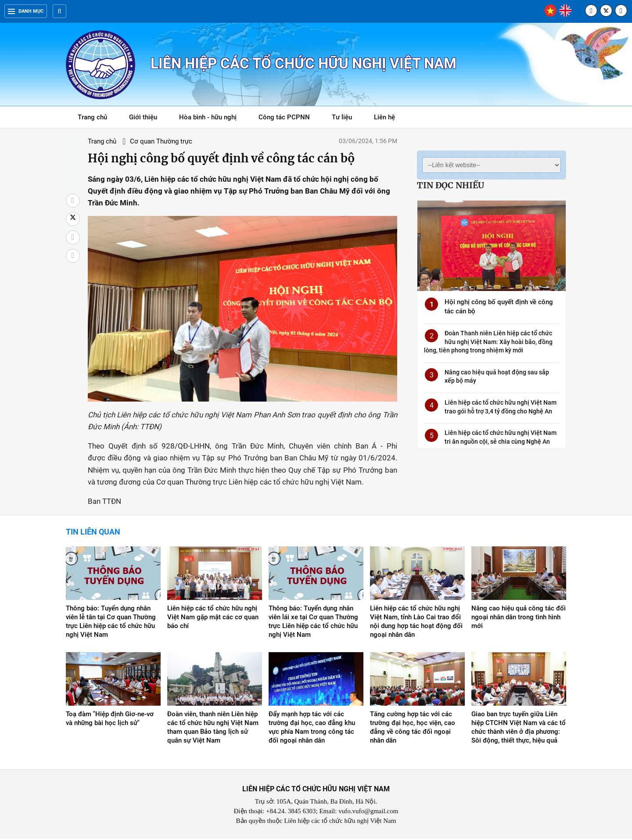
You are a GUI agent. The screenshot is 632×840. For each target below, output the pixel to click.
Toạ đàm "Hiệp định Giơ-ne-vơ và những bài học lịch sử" (110, 720)
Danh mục (26, 11)
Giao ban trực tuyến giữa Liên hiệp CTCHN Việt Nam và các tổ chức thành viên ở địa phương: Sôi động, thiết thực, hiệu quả (519, 729)
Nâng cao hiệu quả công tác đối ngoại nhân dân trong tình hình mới (519, 618)
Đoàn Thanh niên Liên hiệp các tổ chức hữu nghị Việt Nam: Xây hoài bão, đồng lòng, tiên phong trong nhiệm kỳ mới (488, 342)
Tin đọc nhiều (451, 185)
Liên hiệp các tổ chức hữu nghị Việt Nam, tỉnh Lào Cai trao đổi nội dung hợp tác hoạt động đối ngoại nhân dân (416, 623)
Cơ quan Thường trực (159, 141)
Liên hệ (384, 117)
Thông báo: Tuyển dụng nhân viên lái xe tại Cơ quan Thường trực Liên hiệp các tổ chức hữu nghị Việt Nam (313, 623)
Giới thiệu (143, 117)
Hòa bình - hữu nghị (208, 117)
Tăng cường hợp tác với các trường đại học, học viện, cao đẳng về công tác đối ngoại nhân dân (413, 729)
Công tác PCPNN (284, 117)
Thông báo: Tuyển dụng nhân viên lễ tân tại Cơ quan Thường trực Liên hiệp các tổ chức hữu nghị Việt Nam (111, 623)
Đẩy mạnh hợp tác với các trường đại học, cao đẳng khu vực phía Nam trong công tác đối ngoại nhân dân (312, 729)
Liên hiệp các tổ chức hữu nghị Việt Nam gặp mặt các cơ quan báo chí (213, 618)
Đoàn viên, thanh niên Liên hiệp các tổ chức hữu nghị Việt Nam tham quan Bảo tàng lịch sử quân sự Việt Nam (213, 729)
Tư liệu (347, 119)
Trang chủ (92, 117)
